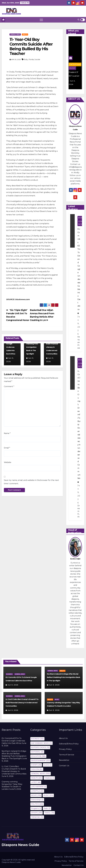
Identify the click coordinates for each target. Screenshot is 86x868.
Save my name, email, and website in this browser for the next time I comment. (31, 482)
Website (8, 462)
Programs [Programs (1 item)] (36, 808)
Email (7, 448)
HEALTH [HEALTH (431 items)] (37, 778)
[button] (78, 20)
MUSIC (73, 68)
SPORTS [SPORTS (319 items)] (37, 813)
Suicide (37, 59)
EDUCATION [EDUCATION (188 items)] (38, 756)
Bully (26, 59)
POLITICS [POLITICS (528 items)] (37, 804)
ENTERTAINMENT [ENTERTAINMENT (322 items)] (40, 761)
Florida (31, 59)
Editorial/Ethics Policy (69, 744)
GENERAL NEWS (15, 34)
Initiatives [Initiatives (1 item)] (49, 778)
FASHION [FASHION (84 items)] (37, 769)
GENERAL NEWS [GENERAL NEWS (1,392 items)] (41, 774)
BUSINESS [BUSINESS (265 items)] (37, 739)
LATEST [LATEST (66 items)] (36, 782)
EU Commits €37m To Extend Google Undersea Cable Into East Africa (11, 344)
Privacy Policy (65, 749)
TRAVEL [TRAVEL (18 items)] (49, 813)
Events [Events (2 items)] (48, 765)
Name (7, 433)
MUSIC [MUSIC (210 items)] (48, 795)
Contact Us (64, 766)
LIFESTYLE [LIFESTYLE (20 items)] (37, 791)
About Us (63, 738)
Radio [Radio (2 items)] (47, 808)
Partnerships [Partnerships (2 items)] (37, 800)
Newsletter (64, 760)
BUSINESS (9, 674)
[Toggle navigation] (41, 20)
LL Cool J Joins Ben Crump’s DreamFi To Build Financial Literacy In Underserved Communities (52, 344)
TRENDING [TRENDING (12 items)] (37, 817)
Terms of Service (67, 755)
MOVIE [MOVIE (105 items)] (36, 795)
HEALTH (25, 34)
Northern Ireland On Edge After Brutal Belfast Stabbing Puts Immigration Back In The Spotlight (64, 677)
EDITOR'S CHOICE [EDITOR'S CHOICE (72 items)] (40, 747)
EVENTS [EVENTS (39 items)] (36, 765)
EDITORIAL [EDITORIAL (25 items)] (37, 752)
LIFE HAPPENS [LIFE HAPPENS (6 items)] (39, 787)
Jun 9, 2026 (13, 685)
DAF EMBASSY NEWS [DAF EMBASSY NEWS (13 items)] (41, 743)
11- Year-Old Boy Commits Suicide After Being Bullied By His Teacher (31, 46)
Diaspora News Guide (20, 845)
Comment (9, 386)
